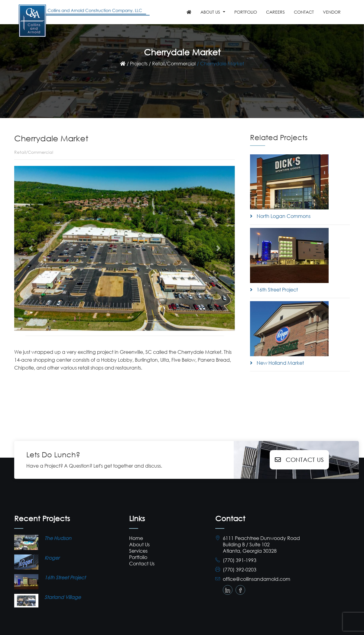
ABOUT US (210, 12)
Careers (275, 12)
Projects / (140, 63)
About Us (139, 544)
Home (136, 538)
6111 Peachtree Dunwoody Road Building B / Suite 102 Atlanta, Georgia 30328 (261, 544)
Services (138, 551)
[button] (31, 248)
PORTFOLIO (246, 12)
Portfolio (138, 557)
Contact (304, 12)
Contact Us (299, 460)
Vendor (332, 12)
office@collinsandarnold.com (257, 579)
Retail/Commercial (174, 63)
